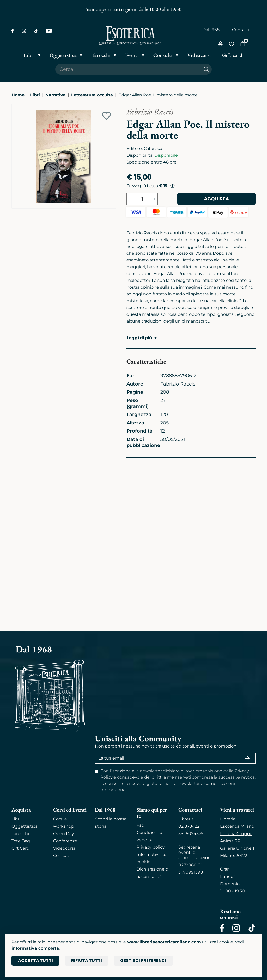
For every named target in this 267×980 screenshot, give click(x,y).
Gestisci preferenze (143, 961)
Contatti (241, 30)
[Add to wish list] (106, 116)
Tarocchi (20, 834)
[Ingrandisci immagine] (14, 107)
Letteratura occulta (92, 95)
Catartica (153, 148)
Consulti (62, 856)
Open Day (64, 834)
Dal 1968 (211, 30)
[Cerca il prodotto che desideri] (128, 69)
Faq (141, 825)
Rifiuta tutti (87, 961)
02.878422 (189, 826)
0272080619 (191, 865)
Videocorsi (64, 848)
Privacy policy (151, 847)
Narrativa (56, 95)
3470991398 (191, 872)
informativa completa (35, 948)
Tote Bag (21, 841)
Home (18, 95)
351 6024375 (191, 834)
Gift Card (20, 848)
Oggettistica (25, 826)
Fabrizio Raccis (150, 112)
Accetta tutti (35, 961)
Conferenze (65, 841)
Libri (35, 95)
